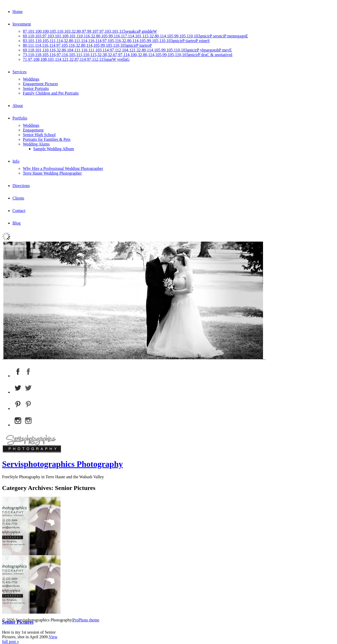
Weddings (31, 79)
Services (19, 72)
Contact (19, 211)
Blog (16, 223)
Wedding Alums (36, 144)
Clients (18, 198)
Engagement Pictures (41, 84)
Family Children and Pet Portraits (51, 93)
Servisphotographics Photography (62, 464)
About (18, 106)
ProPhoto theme (86, 620)
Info (16, 161)
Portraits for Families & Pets (47, 139)
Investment (22, 24)
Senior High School (39, 135)
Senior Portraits (36, 88)
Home (18, 12)
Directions (21, 186)
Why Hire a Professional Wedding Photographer (63, 168)
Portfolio (20, 118)
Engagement (33, 130)
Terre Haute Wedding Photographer (52, 173)
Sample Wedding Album (54, 149)
